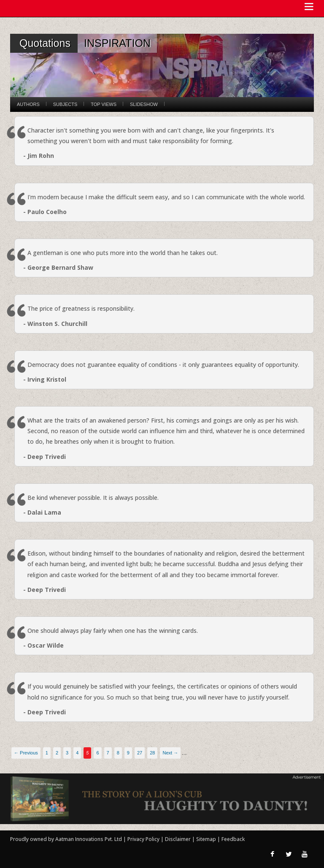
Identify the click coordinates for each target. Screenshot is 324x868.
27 (140, 753)
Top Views (104, 104)
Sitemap (207, 839)
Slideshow (144, 104)
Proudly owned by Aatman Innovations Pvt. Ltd (66, 839)
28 (152, 753)
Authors (28, 104)
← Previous (26, 753)
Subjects (65, 104)
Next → (170, 753)
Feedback (233, 839)
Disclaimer (178, 839)
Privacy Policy (144, 839)
